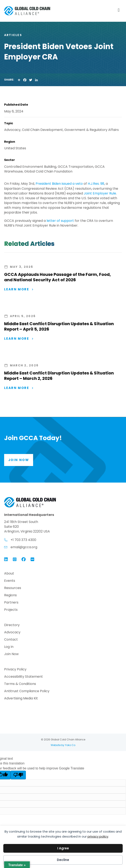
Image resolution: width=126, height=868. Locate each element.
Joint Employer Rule (100, 193)
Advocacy (12, 633)
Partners (11, 603)
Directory (12, 625)
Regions (10, 596)
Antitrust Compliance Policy (27, 691)
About (9, 574)
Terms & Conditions (20, 684)
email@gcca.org (24, 547)
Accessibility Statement (23, 677)
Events (10, 581)
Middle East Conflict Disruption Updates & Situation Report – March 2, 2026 (59, 376)
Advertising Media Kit (21, 699)
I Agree (63, 848)
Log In (9, 647)
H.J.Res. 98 (96, 184)
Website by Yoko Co (63, 745)
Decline (63, 860)
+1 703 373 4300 (23, 540)
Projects (11, 610)
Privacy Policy (15, 670)
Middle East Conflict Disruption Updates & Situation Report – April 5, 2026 (59, 326)
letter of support (60, 221)
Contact (11, 640)
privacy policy (98, 836)
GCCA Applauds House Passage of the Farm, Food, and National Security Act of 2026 (58, 277)
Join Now (11, 654)
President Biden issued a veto (59, 184)
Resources (13, 588)
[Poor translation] (18, 775)
